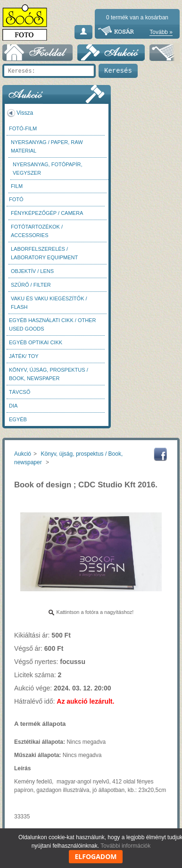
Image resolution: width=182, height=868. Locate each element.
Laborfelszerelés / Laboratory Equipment (44, 253)
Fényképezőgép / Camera (47, 213)
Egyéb (18, 419)
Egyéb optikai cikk (36, 342)
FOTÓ (16, 199)
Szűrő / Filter (31, 285)
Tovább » (161, 32)
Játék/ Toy (24, 356)
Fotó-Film (23, 128)
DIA (13, 406)
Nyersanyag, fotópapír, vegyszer (48, 169)
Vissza (25, 113)
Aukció (23, 454)
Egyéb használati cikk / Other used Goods (52, 324)
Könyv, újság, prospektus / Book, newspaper (49, 374)
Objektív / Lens (32, 271)
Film (17, 186)
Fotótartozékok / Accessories (37, 231)
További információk (125, 846)
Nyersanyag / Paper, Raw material (47, 146)
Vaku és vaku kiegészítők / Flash (49, 303)
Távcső (20, 392)
